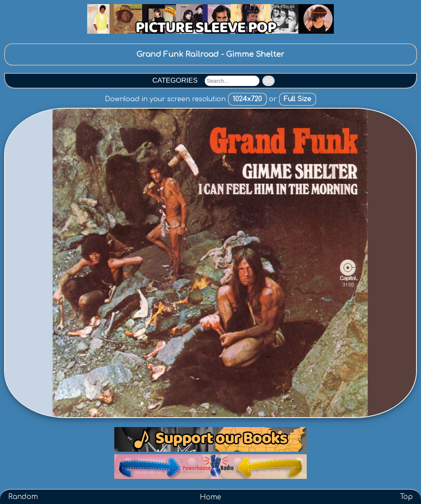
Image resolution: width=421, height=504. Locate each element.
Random (23, 497)
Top (406, 497)
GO (269, 81)
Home (210, 497)
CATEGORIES (175, 80)
